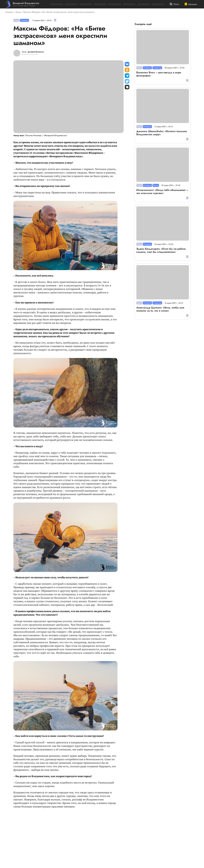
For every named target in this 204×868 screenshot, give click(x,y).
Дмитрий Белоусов (36, 52)
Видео (156, 185)
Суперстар (157, 68)
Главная (9, 12)
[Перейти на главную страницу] (22, 4)
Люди (18, 12)
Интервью (24, 20)
